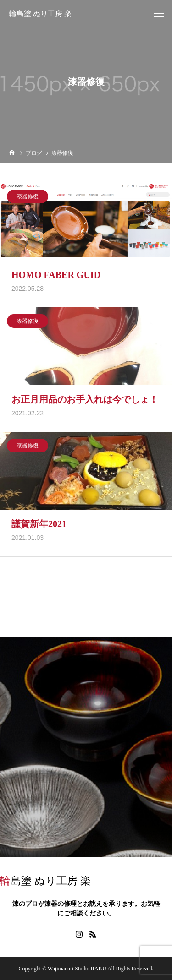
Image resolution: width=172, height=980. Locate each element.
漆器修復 (28, 199)
